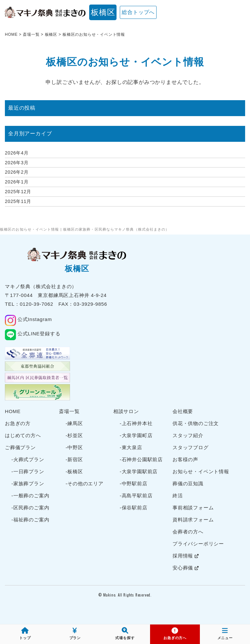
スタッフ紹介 (188, 435)
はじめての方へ (23, 435)
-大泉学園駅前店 (139, 471)
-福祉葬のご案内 (30, 520)
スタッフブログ (191, 447)
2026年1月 (17, 182)
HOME (13, 411)
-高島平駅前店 (136, 496)
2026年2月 (17, 172)
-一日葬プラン (28, 471)
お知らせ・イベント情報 (201, 471)
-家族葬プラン (28, 483)
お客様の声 (185, 459)
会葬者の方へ (188, 532)
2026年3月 (17, 163)
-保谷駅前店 (134, 508)
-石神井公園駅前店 (141, 459)
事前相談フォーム (193, 508)
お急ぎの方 (18, 423)
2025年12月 (18, 192)
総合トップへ (138, 12)
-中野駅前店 (134, 483)
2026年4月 (17, 153)
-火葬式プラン (28, 459)
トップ (25, 634)
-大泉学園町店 (136, 435)
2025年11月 (18, 201)
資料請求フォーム (193, 520)
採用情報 (186, 556)
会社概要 (183, 411)
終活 (178, 496)
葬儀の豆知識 (188, 483)
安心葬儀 (186, 568)
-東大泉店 (131, 447)
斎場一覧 (69, 411)
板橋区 (103, 12)
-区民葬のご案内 (30, 508)
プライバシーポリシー (198, 544)
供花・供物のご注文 (196, 423)
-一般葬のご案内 (30, 496)
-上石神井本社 (136, 423)
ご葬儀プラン (20, 447)
